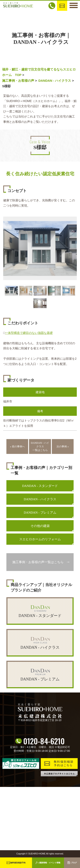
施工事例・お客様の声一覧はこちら (38, 562)
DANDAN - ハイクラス (55, 81)
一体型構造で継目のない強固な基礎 (29, 333)
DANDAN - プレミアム (40, 513)
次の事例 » (63, 446)
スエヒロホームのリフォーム (40, 539)
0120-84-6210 (44, 741)
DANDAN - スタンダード (40, 486)
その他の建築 (40, 526)
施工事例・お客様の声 (18, 81)
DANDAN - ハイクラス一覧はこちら (40, 446)
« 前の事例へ (17, 446)
